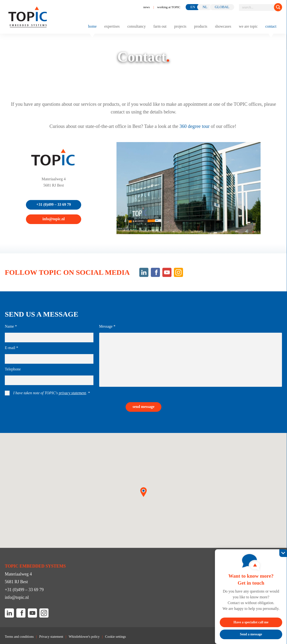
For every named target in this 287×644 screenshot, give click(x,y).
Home (92, 26)
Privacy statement (51, 637)
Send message (143, 407)
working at (169, 7)
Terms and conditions (19, 637)
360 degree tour (195, 126)
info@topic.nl (54, 219)
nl (205, 7)
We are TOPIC (248, 26)
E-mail (12, 348)
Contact (271, 26)
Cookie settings (116, 637)
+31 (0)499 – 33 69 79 (54, 204)
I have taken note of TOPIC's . (52, 393)
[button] (143, 492)
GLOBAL (222, 7)
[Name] (49, 338)
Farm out (160, 26)
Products (201, 26)
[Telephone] (49, 380)
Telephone (13, 369)
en (193, 7)
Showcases (223, 26)
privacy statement (72, 393)
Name (11, 326)
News (147, 7)
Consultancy (136, 26)
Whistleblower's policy (84, 637)
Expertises (112, 26)
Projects (180, 26)
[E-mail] (49, 359)
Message (107, 326)
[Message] (191, 360)
